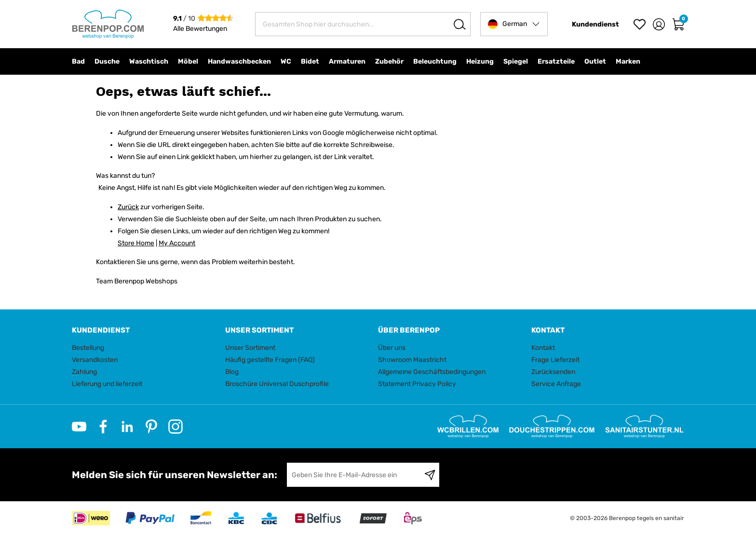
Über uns (392, 348)
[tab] (145, 330)
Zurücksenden (553, 372)
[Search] (460, 24)
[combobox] (363, 24)
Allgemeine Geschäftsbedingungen (432, 372)
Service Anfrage (556, 384)
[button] (514, 24)
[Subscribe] (430, 475)
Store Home (136, 243)
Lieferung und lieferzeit (107, 384)
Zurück (128, 207)
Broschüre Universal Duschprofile (277, 384)
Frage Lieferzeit (555, 360)
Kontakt (543, 348)
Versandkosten (95, 360)
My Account (177, 243)
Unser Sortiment (250, 348)
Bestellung (88, 348)
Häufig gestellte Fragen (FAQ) (270, 360)
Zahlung (84, 372)
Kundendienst (595, 24)
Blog (232, 372)
